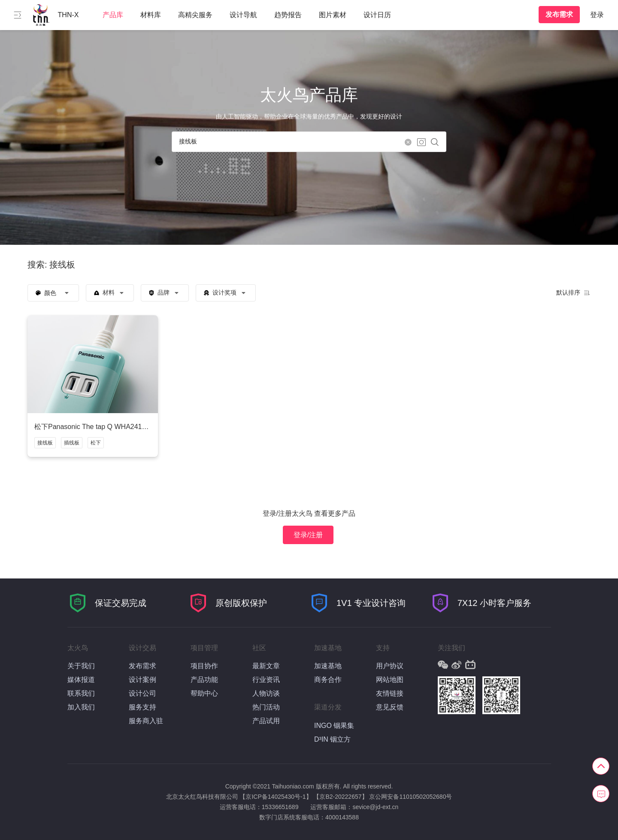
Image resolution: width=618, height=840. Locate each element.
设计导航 (243, 15)
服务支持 (142, 707)
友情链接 (390, 693)
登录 (597, 15)
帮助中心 (204, 693)
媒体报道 (81, 680)
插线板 (72, 443)
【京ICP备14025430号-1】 (276, 797)
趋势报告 (288, 15)
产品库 (113, 15)
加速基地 (328, 666)
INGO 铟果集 (334, 726)
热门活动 (266, 707)
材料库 (151, 15)
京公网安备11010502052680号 (410, 797)
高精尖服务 (195, 15)
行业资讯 (266, 680)
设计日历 (377, 15)
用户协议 (390, 666)
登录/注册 (308, 535)
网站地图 (390, 680)
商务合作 (328, 680)
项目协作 (204, 666)
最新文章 (266, 666)
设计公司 (142, 693)
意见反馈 (390, 707)
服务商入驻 (146, 721)
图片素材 (333, 15)
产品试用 (266, 721)
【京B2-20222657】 (340, 797)
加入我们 (81, 707)
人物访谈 (266, 693)
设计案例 (142, 680)
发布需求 (559, 14)
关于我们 (81, 666)
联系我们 (81, 693)
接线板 (45, 443)
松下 (96, 443)
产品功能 (204, 680)
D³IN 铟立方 (332, 739)
